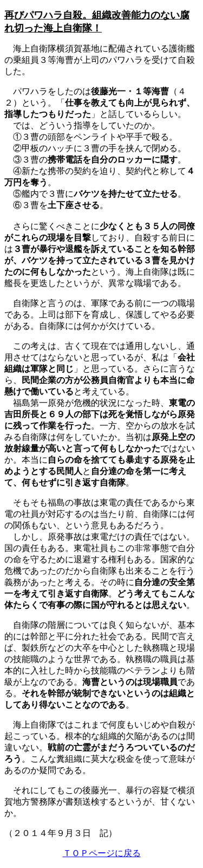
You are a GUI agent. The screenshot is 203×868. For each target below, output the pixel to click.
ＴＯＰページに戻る (102, 853)
